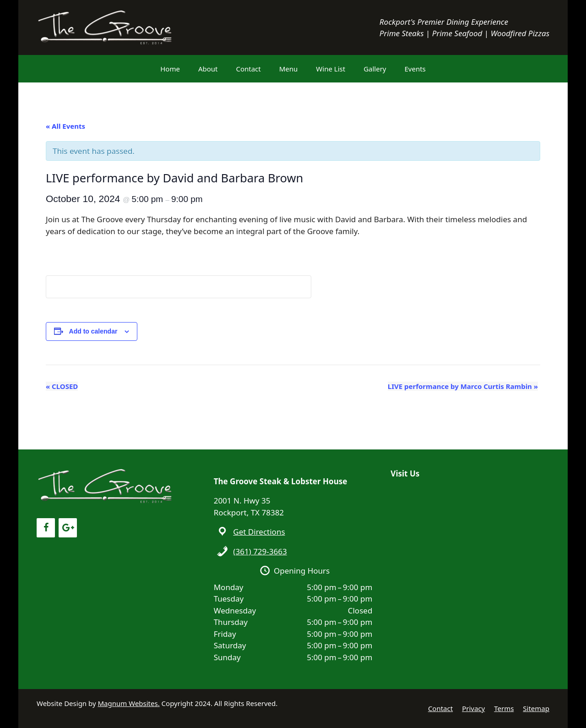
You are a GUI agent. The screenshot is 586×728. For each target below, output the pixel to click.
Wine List (331, 69)
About (208, 69)
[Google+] (68, 528)
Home (170, 69)
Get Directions (259, 532)
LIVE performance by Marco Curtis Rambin (463, 386)
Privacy (473, 708)
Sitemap (536, 708)
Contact (248, 69)
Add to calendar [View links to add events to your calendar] (93, 331)
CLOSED (62, 386)
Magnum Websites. (129, 703)
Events (415, 69)
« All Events (65, 126)
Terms (504, 708)
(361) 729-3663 (260, 551)
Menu (289, 69)
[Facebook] (46, 528)
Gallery (375, 69)
